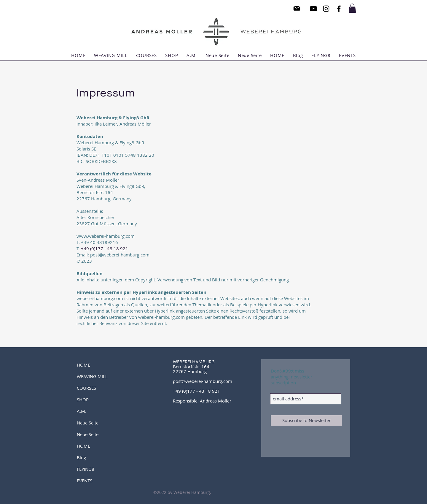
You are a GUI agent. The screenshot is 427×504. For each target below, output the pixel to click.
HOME (83, 365)
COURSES (86, 388)
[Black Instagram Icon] (326, 9)
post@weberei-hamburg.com (203, 381)
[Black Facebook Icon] (339, 9)
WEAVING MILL (92, 376)
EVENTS (85, 481)
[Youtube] (313, 9)
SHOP (83, 400)
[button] (352, 8)
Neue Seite (88, 423)
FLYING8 (86, 469)
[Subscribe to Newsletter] (306, 420)
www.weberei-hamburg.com (106, 236)
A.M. (82, 411)
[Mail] (297, 8)
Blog (81, 457)
